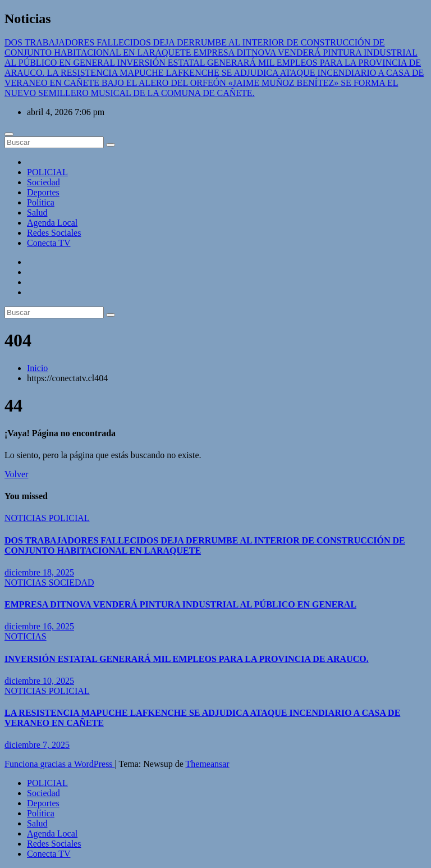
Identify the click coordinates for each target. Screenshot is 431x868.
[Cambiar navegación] (9, 134)
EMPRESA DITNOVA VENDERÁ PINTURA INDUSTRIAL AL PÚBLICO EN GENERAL (180, 604)
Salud (37, 213)
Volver (16, 474)
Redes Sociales (54, 233)
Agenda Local (52, 223)
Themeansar (208, 764)
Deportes (43, 192)
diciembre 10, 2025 (39, 681)
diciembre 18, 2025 (39, 572)
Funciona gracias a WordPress (60, 764)
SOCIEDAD (72, 583)
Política (41, 202)
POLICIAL (47, 172)
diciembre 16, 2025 (39, 626)
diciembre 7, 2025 (37, 745)
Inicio (37, 368)
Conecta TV (49, 243)
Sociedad (43, 182)
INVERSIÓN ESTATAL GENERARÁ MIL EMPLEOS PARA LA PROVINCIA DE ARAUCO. (187, 659)
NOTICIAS (27, 518)
